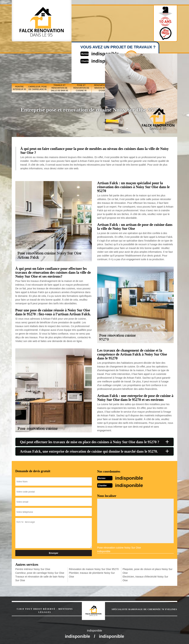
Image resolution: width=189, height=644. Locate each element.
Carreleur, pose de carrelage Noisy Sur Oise (40, 573)
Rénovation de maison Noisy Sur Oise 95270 (94, 569)
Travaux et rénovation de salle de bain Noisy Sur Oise (40, 578)
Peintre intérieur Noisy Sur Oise (33, 569)
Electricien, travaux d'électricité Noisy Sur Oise (145, 578)
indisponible (131, 478)
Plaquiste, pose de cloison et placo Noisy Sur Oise (148, 571)
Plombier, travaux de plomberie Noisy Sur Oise (92, 574)
